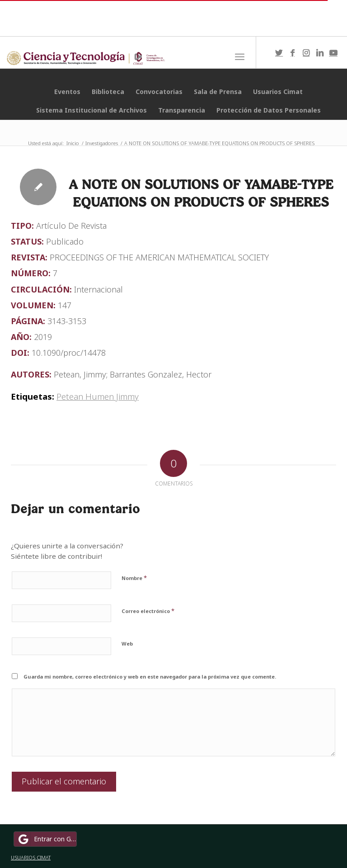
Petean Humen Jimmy (98, 396)
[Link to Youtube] (333, 52)
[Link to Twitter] (279, 52)
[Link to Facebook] (293, 52)
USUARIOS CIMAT (31, 857)
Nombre (134, 578)
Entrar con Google (47, 839)
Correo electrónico (148, 611)
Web (127, 644)
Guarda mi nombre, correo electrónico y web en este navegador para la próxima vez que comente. (150, 677)
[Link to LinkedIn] (320, 52)
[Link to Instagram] (306, 52)
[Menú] (240, 57)
